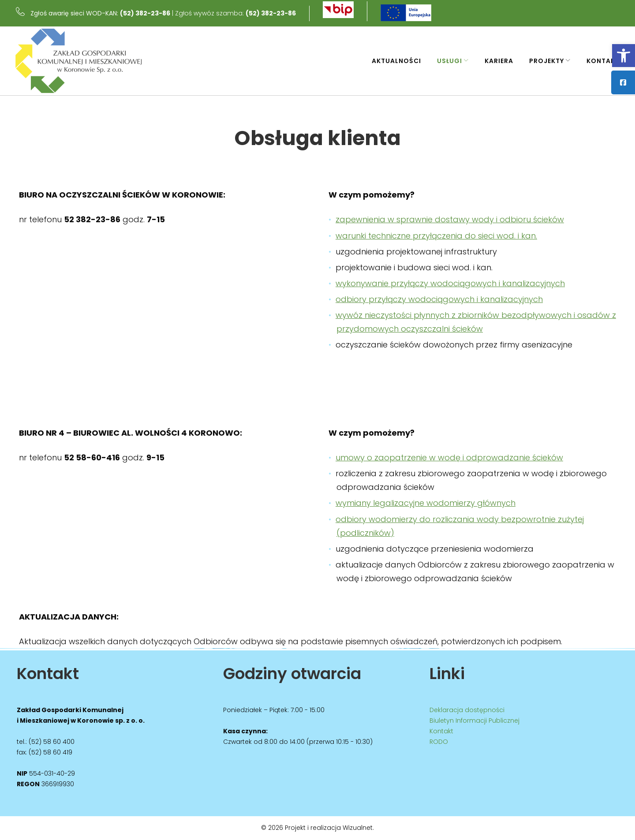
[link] (624, 56)
